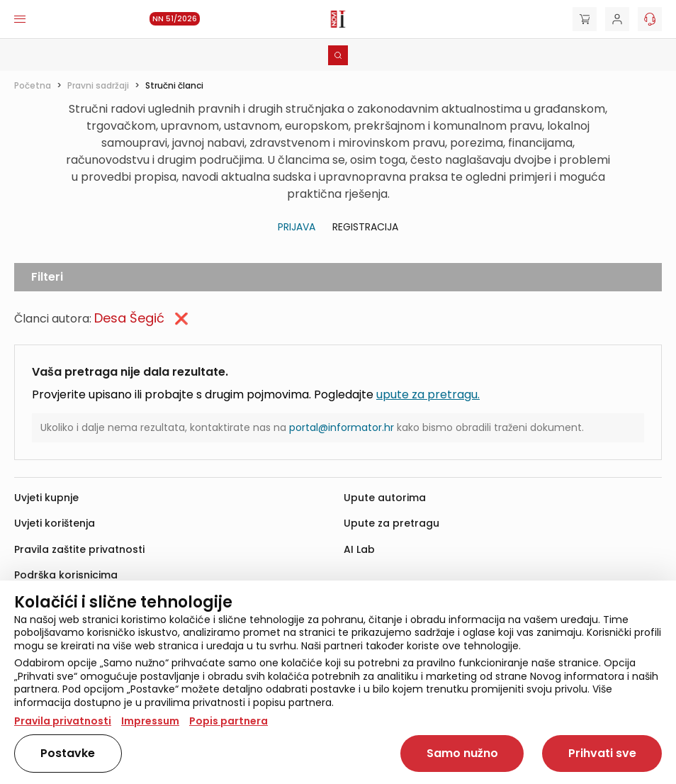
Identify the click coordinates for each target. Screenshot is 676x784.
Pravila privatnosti (63, 721)
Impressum (150, 721)
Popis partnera (229, 721)
